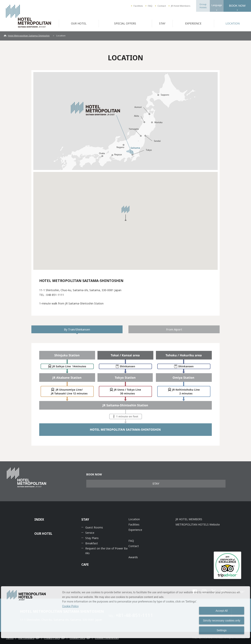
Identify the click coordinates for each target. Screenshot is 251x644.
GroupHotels (203, 6)
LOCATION (233, 23)
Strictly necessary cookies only (222, 621)
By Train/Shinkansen (77, 329)
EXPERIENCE (193, 23)
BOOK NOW (237, 6)
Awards (133, 557)
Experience (135, 530)
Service (90, 533)
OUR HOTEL (79, 23)
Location (134, 519)
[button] (125, 213)
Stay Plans (92, 538)
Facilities (138, 6)
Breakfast (92, 543)
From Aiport (174, 329)
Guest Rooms (94, 527)
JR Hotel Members (181, 6)
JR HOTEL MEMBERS (189, 519)
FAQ (150, 6)
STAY (162, 23)
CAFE (85, 565)
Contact (162, 6)
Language (217, 5)
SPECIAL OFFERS (125, 23)
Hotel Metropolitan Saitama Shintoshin (29, 36)
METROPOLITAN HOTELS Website (198, 524)
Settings (222, 630)
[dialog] (125, 612)
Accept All (221, 611)
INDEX (39, 519)
